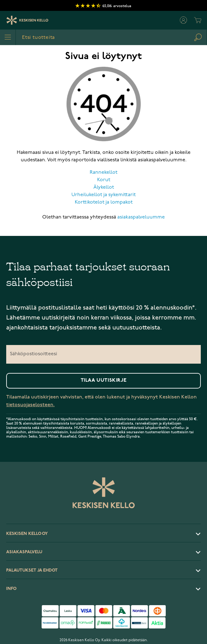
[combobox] (111, 37)
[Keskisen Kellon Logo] (27, 20)
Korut (104, 180)
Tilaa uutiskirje (104, 380)
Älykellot (104, 187)
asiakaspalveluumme (141, 217)
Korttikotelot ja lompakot (104, 202)
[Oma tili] (183, 20)
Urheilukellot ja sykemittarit (103, 195)
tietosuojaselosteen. (30, 405)
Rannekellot (103, 172)
